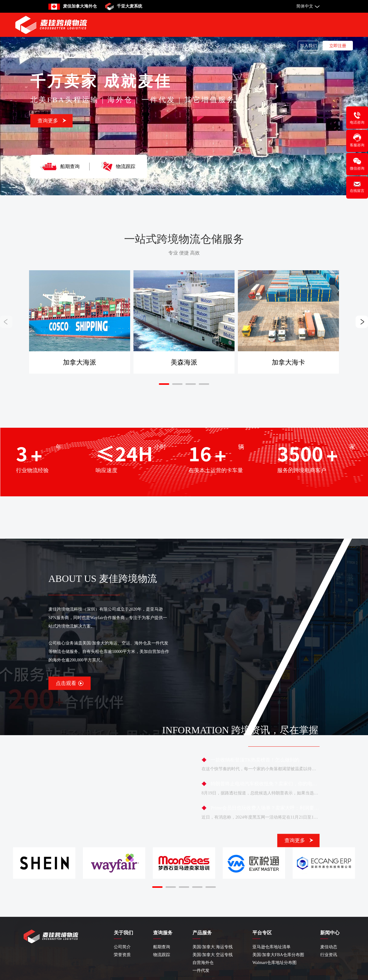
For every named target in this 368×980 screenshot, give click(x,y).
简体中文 (305, 6)
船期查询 (70, 166)
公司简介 (122, 947)
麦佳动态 (329, 947)
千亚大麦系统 (130, 6)
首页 (70, 46)
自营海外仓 (203, 963)
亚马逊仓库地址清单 (271, 947)
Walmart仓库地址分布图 (274, 963)
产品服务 (100, 46)
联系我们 (172, 46)
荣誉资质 (122, 955)
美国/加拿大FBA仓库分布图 (278, 955)
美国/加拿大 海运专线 (213, 947)
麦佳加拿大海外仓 (80, 6)
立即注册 (338, 46)
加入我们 (241, 46)
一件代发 (201, 970)
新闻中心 (207, 46)
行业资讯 (329, 955)
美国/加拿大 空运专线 (213, 955)
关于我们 (273, 46)
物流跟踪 (126, 166)
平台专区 (138, 46)
